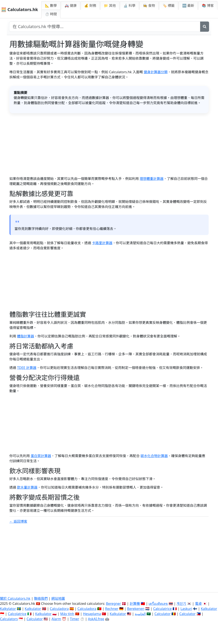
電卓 (198, 604)
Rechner (112, 609)
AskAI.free (96, 619)
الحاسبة (140, 614)
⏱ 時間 (51, 14)
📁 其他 (110, 6)
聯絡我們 (41, 598)
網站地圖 (58, 598)
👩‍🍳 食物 (149, 6)
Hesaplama (92, 614)
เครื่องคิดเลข (158, 604)
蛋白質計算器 (41, 456)
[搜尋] (205, 27)
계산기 (181, 604)
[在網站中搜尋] (105, 27)
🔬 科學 (129, 6)
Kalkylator (8, 609)
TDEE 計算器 (27, 368)
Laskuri (186, 609)
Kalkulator (33, 609)
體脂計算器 (26, 336)
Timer (75, 619)
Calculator (162, 614)
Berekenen (136, 609)
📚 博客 (208, 6)
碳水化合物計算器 (154, 456)
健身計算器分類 (156, 72)
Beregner (113, 604)
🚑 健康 (70, 6)
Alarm (56, 619)
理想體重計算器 (152, 179)
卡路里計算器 (102, 243)
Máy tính (67, 614)
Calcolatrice (17, 614)
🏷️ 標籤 (169, 6)
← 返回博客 (18, 521)
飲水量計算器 (27, 487)
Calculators (9, 619)
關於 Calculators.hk (15, 598)
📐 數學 (51, 6)
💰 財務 (90, 6)
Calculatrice (162, 609)
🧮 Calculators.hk (19, 9)
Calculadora (59, 609)
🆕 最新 (188, 6)
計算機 (135, 604)
